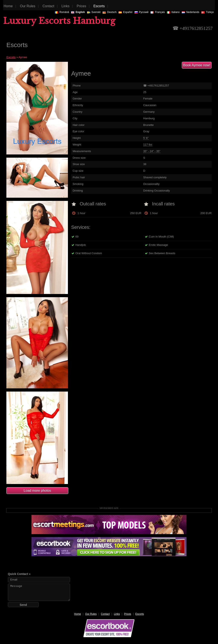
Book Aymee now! (197, 65)
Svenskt (94, 12)
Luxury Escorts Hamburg (59, 21)
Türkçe (208, 12)
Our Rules (91, 614)
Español (125, 12)
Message (39, 592)
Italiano (173, 12)
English (78, 12)
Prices (128, 614)
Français (158, 12)
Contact (105, 614)
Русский (142, 12)
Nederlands (191, 12)
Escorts (11, 57)
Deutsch (110, 12)
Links (117, 614)
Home (77, 614)
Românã (62, 12)
